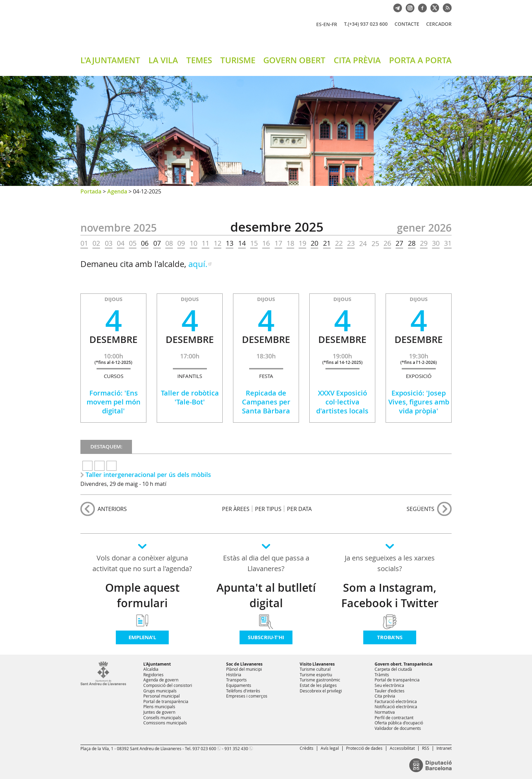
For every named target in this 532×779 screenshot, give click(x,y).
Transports (236, 680)
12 (218, 243)
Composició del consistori (168, 685)
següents (420, 509)
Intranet (444, 748)
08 (169, 243)
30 (436, 243)
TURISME (238, 60)
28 (412, 243)
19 (302, 243)
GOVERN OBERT (294, 60)
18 (290, 243)
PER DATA (299, 509)
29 (424, 243)
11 (206, 243)
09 (181, 243)
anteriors (112, 509)
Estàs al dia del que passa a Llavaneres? (266, 563)
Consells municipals (162, 717)
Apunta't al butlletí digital (266, 595)
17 (278, 243)
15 (254, 243)
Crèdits (307, 748)
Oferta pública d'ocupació (399, 723)
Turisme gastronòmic (320, 680)
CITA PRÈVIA (357, 60)
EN (327, 24)
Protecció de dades (364, 748)
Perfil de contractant (394, 717)
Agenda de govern (161, 680)
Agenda (117, 191)
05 (133, 243)
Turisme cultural (315, 669)
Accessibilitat (402, 748)
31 (448, 243)
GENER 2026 (424, 228)
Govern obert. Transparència (403, 664)
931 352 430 (236, 748)
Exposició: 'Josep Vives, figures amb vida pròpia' (419, 402)
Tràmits (382, 675)
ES (319, 24)
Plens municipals (159, 706)
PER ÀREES (236, 509)
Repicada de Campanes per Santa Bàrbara (266, 402)
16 (266, 243)
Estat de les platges (318, 685)
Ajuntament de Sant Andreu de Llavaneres (161, 31)
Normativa (385, 712)
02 (96, 243)
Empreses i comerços (247, 696)
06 (145, 243)
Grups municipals (160, 691)
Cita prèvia (385, 696)
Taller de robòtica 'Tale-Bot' (190, 397)
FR (334, 24)
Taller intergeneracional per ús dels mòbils (148, 475)
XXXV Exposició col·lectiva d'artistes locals (342, 402)
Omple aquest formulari (142, 595)
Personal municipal (162, 696)
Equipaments (239, 685)
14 (242, 243)
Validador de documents (398, 728)
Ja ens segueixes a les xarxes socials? (390, 563)
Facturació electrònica (396, 701)
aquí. (198, 264)
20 (314, 243)
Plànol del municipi (244, 669)
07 (157, 243)
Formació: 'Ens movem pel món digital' (114, 402)
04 (121, 243)
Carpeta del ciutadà (393, 669)
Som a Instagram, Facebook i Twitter (390, 595)
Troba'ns (390, 637)
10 (193, 243)
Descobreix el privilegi (321, 691)
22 (339, 243)
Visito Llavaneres (317, 664)
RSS (426, 748)
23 (351, 243)
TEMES (199, 60)
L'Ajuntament (157, 664)
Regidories (153, 675)
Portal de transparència (166, 701)
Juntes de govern (159, 712)
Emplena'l (142, 637)
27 (399, 243)
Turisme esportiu (316, 675)
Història (234, 675)
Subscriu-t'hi (266, 637)
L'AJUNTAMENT (110, 60)
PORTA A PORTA (420, 60)
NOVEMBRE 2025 (119, 228)
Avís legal (330, 748)
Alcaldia (151, 669)
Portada (91, 191)
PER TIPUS (268, 509)
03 (109, 243)
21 (327, 243)
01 (84, 243)
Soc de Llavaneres (244, 664)
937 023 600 (204, 748)
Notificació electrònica (396, 706)
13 (230, 243)
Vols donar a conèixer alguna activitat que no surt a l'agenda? (142, 563)
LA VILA (163, 60)
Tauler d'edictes (390, 691)
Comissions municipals (165, 723)
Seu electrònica (389, 685)
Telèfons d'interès (243, 691)
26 (387, 243)
